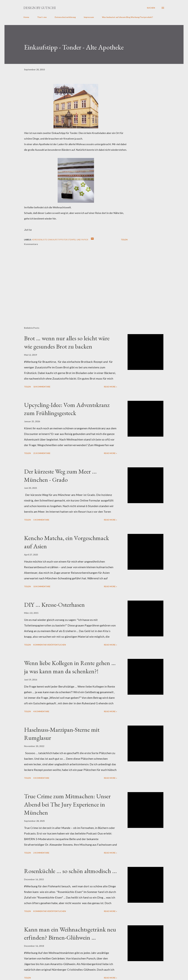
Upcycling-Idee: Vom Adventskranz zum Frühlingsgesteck (67, 409)
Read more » (110, 387)
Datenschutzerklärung (65, 17)
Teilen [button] (124, 240)
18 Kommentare (42, 387)
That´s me (42, 17)
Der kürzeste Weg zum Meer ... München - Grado (60, 475)
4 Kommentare (41, 711)
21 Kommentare (42, 453)
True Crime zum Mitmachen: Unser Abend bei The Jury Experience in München (67, 804)
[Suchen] (151, 8)
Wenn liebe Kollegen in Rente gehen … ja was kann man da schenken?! (70, 667)
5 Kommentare (41, 520)
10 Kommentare (42, 586)
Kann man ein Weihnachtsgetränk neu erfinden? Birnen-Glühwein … (70, 933)
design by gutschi (40, 8)
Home (26, 17)
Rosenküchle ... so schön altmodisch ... (70, 871)
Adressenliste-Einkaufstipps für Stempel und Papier (60, 240)
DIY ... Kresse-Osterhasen (54, 605)
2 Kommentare (41, 853)
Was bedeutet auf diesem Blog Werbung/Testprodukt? (127, 17)
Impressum (89, 17)
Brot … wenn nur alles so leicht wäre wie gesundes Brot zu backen (67, 342)
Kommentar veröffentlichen (50, 645)
